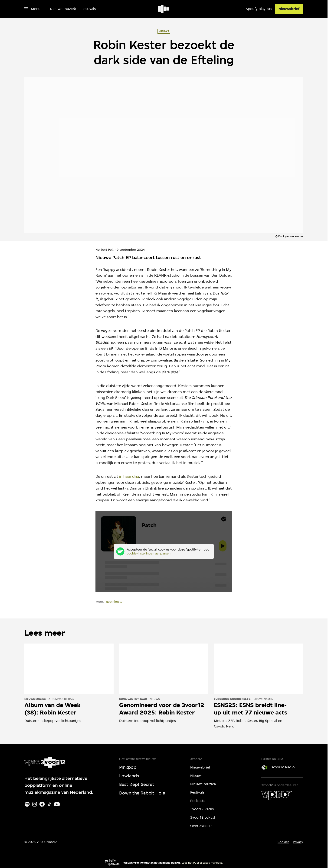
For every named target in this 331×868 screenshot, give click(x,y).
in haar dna (129, 476)
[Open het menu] (32, 9)
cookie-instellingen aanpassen (149, 553)
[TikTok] (49, 804)
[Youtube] (57, 804)
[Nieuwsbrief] (289, 9)
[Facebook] (42, 804)
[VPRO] (277, 795)
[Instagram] (35, 804)
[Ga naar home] (164, 9)
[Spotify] (27, 804)
